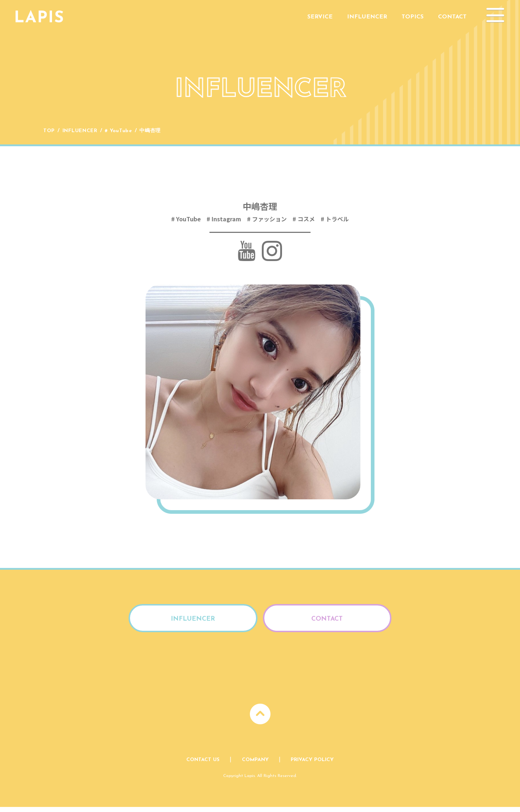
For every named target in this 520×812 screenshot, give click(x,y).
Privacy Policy (312, 765)
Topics (413, 17)
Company (255, 765)
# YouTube (119, 131)
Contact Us (203, 765)
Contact (452, 17)
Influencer (367, 17)
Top (49, 131)
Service (320, 17)
